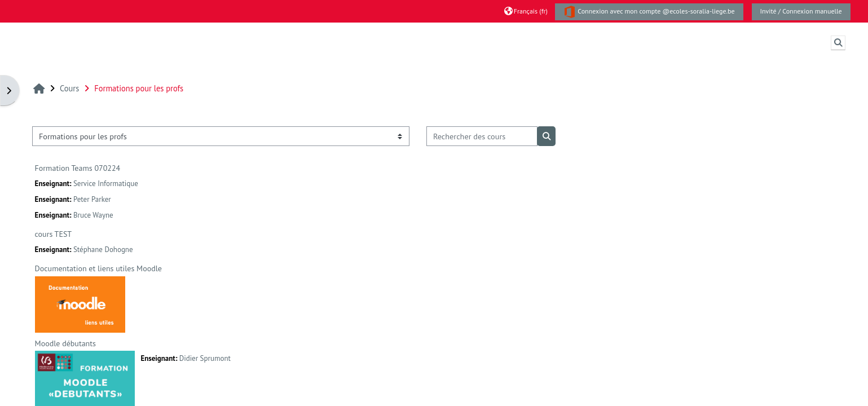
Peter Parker (92, 199)
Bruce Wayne (93, 215)
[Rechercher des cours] (482, 136)
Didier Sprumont (205, 358)
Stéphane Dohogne (103, 250)
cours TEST (53, 234)
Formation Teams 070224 (78, 168)
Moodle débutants (65, 343)
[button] (526, 11)
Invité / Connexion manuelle (801, 11)
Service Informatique (106, 184)
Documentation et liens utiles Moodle (98, 268)
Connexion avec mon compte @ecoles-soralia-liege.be (649, 12)
